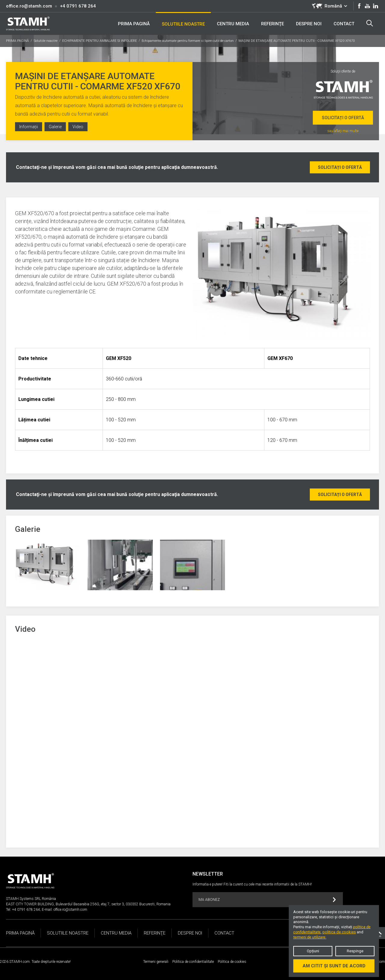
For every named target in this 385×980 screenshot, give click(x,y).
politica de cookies (339, 932)
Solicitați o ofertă (343, 118)
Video (78, 127)
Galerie (55, 127)
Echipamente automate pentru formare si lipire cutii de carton (188, 41)
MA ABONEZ (267, 900)
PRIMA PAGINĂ (17, 41)
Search (370, 23)
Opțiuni (313, 951)
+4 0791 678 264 (78, 6)
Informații (29, 127)
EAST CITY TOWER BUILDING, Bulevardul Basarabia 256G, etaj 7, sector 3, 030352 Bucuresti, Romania (88, 904)
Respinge (355, 951)
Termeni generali (156, 962)
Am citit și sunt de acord (334, 966)
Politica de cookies (232, 962)
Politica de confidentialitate (193, 962)
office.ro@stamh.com (29, 6)
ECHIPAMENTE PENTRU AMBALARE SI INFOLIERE (100, 41)
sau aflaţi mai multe (343, 131)
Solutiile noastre (46, 41)
